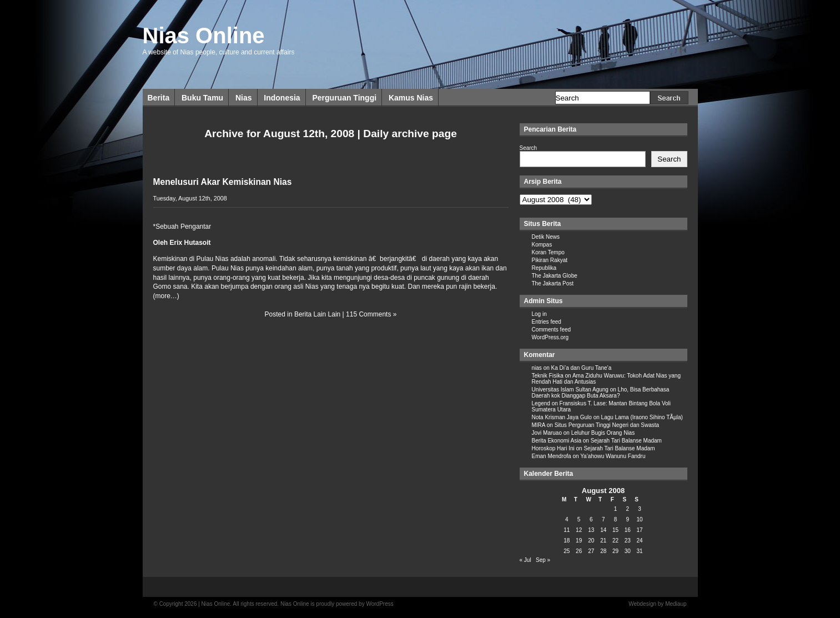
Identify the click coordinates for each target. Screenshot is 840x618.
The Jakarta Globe (555, 276)
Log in (539, 314)
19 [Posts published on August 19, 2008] (579, 541)
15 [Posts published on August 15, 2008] (615, 530)
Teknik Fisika (548, 376)
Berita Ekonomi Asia (557, 441)
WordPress (379, 604)
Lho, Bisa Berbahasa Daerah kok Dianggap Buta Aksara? (601, 393)
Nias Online (204, 36)
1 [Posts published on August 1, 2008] (616, 509)
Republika (544, 268)
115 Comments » (371, 314)
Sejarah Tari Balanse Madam (626, 441)
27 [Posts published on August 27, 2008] (591, 551)
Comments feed (552, 330)
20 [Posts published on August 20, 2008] (591, 541)
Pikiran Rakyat (550, 260)
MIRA (539, 425)
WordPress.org (550, 337)
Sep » (543, 560)
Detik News (546, 237)
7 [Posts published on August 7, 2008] (603, 519)
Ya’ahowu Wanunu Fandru (613, 456)
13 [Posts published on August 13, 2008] (591, 530)
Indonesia (282, 98)
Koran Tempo (548, 252)
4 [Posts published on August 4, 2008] (567, 519)
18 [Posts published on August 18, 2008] (567, 541)
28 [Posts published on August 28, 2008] (603, 551)
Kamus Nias (411, 98)
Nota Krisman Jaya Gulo (562, 417)
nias (537, 368)
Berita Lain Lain (317, 314)
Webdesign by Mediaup (657, 604)
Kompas (542, 245)
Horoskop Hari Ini (553, 448)
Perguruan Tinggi (344, 98)
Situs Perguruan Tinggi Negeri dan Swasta (607, 425)
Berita (159, 98)
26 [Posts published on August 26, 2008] (579, 551)
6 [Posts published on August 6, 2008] (591, 519)
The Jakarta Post (553, 283)
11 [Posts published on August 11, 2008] (567, 530)
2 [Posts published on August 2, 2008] (628, 509)
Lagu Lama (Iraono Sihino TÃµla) (642, 417)
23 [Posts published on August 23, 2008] (628, 541)
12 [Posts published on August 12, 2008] (579, 530)
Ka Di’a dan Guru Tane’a (582, 368)
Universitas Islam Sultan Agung (570, 390)
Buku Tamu (202, 98)
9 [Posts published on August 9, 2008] (628, 519)
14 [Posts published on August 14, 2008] (603, 530)
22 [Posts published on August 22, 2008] (615, 541)
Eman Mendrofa (552, 456)
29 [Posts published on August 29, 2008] (615, 551)
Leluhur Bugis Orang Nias (603, 433)
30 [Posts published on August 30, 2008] (628, 551)
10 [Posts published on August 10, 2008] (640, 519)
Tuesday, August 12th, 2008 (190, 198)
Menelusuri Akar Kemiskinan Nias (223, 182)
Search (529, 148)
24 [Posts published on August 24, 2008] (640, 541)
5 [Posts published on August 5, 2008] (579, 519)
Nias (244, 98)
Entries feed (547, 322)
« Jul (525, 560)
